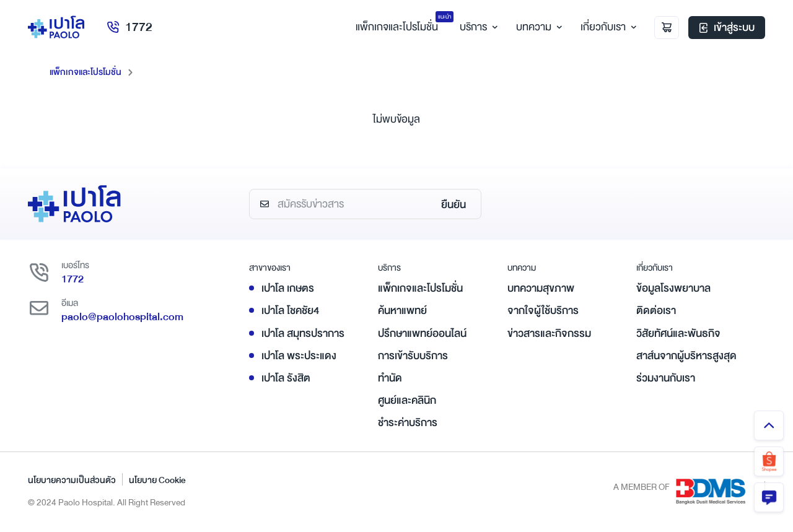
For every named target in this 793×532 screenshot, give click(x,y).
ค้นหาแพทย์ (402, 311)
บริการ (477, 27)
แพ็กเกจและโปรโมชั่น (85, 72)
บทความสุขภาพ (541, 288)
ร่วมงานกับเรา (666, 378)
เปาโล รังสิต (286, 378)
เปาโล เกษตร (288, 288)
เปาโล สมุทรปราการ (303, 334)
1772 (129, 27)
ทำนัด (390, 378)
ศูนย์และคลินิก (407, 400)
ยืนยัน (453, 205)
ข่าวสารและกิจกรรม (549, 334)
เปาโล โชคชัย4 (290, 311)
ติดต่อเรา (656, 311)
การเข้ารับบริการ (413, 356)
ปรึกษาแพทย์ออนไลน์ (422, 334)
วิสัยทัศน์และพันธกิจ (678, 334)
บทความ (537, 27)
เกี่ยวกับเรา (607, 27)
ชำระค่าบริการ (408, 423)
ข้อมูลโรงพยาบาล (673, 288)
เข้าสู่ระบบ (727, 28)
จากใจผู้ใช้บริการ (543, 311)
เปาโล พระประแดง (299, 356)
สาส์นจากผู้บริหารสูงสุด (686, 356)
